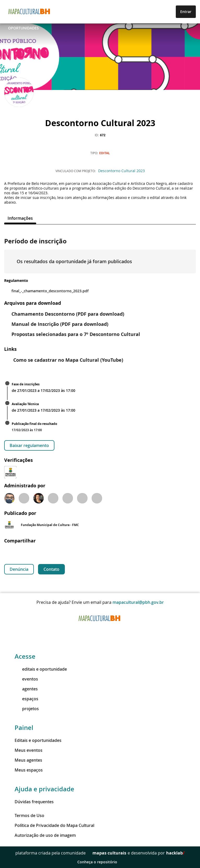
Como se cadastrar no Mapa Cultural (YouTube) (64, 360)
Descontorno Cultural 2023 (121, 171)
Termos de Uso (29, 815)
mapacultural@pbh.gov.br (138, 602)
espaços (26, 699)
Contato (51, 569)
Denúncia (19, 569)
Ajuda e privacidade (44, 789)
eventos (26, 679)
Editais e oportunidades (38, 740)
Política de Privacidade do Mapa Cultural (54, 825)
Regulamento (16, 280)
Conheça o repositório (100, 862)
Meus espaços (29, 770)
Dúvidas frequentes (34, 802)
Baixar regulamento (29, 445)
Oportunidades (23, 28)
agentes (26, 689)
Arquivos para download (33, 303)
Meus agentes (28, 760)
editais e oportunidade (41, 669)
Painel (24, 728)
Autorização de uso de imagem (45, 835)
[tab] (20, 218)
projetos (27, 709)
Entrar (186, 12)
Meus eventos (29, 750)
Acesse (25, 656)
